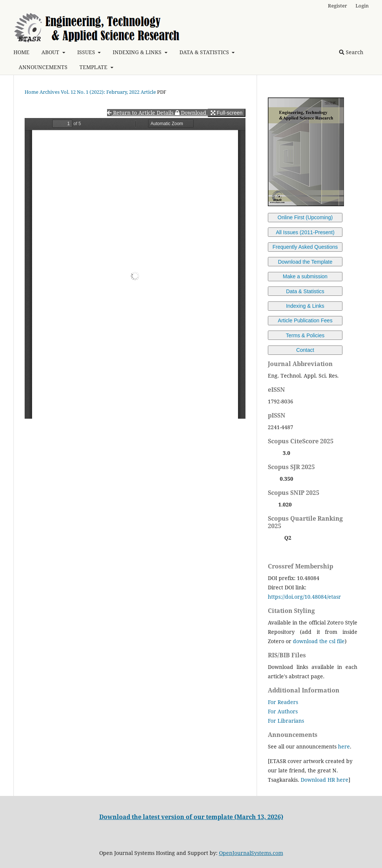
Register (337, 6)
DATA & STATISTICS (205, 52)
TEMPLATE (94, 67)
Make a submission (305, 276)
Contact (305, 350)
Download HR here (325, 780)
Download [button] (191, 113)
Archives (50, 92)
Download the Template (305, 262)
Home (32, 92)
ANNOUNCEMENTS (43, 67)
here (344, 746)
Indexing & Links (305, 306)
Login (362, 6)
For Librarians (286, 721)
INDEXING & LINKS (138, 52)
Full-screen (227, 113)
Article (148, 92)
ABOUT (51, 52)
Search (351, 52)
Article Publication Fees (305, 320)
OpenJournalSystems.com (251, 853)
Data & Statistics (305, 291)
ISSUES (87, 52)
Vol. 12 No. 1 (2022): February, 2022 (100, 92)
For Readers (283, 702)
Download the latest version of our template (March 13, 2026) (191, 817)
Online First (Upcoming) (305, 217)
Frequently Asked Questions (305, 247)
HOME (21, 52)
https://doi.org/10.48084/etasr (304, 597)
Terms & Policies (305, 335)
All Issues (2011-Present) (305, 232)
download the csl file (319, 641)
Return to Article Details (141, 113)
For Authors (283, 711)
